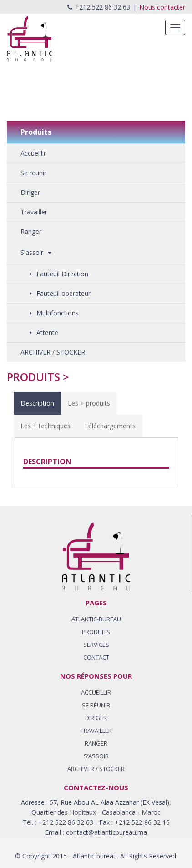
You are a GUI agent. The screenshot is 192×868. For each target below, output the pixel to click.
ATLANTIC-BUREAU (96, 619)
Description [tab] (37, 403)
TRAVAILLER (96, 731)
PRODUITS (96, 632)
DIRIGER (96, 718)
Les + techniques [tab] (45, 426)
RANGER (96, 743)
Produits (33, 377)
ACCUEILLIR (96, 692)
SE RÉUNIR (96, 705)
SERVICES (96, 645)
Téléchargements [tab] (110, 426)
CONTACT (96, 657)
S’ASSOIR (96, 756)
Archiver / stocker (96, 769)
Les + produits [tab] (89, 403)
